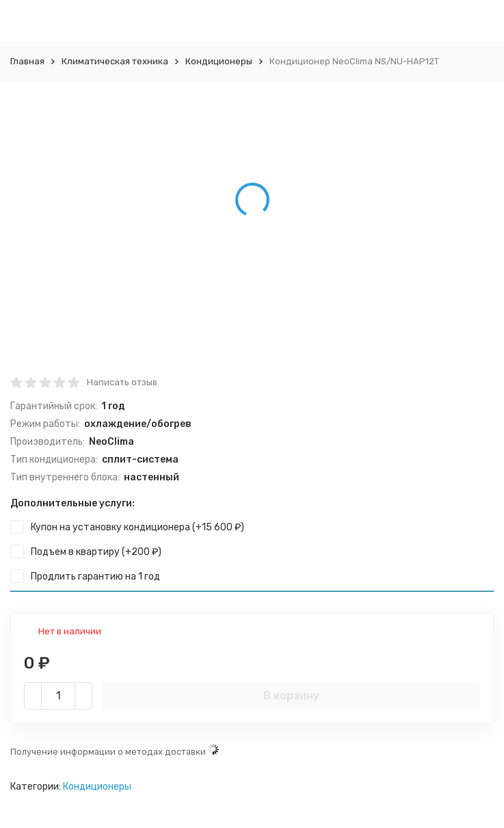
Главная (27, 61)
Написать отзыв (122, 382)
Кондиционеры (219, 61)
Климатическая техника (115, 61)
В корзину (291, 696)
